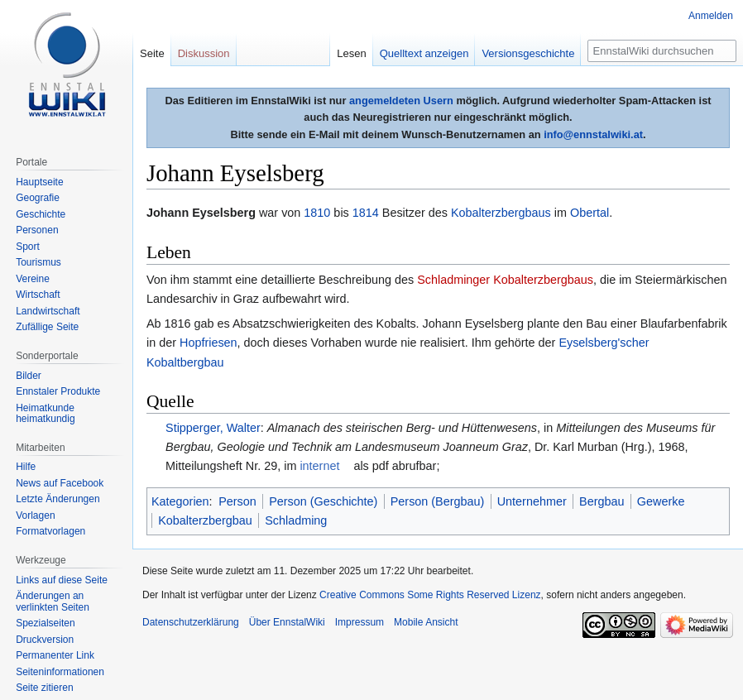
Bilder (29, 376)
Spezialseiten (45, 623)
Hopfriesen (209, 343)
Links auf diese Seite (62, 580)
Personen (37, 230)
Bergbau (602, 501)
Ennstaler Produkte (58, 391)
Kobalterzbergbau (205, 520)
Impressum (360, 622)
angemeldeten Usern (401, 101)
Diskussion (204, 53)
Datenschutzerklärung (191, 622)
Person (237, 501)
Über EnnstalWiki (287, 622)
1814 (366, 213)
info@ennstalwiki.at (593, 134)
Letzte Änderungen (58, 499)
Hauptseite (39, 182)
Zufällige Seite (47, 327)
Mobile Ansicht (426, 622)
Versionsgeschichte (528, 53)
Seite (152, 53)
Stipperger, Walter (213, 428)
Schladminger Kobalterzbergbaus (505, 280)
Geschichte (41, 214)
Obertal (590, 213)
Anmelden (711, 16)
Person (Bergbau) (438, 501)
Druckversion (45, 640)
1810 (317, 213)
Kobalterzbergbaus (501, 213)
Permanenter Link (55, 655)
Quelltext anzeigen (424, 53)
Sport (28, 247)
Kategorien (180, 501)
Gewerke (661, 501)
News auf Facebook (60, 483)
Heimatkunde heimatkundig (45, 414)
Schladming (296, 520)
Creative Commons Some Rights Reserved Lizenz (430, 595)
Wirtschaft (38, 295)
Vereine (33, 279)
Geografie (38, 198)
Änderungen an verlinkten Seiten (53, 602)
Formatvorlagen (50, 531)
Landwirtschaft (48, 311)
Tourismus (38, 262)
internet (319, 466)
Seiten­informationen (60, 672)
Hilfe (26, 467)
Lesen (351, 53)
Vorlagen (35, 515)
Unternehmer (532, 501)
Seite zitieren (44, 688)
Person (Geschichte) (323, 501)
